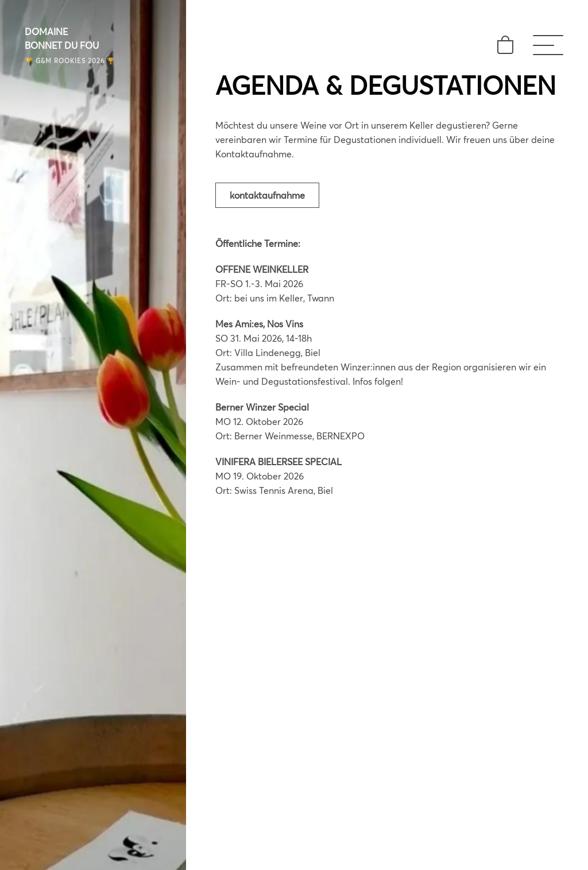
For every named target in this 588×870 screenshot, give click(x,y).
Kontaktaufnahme (267, 195)
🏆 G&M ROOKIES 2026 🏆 (70, 61)
